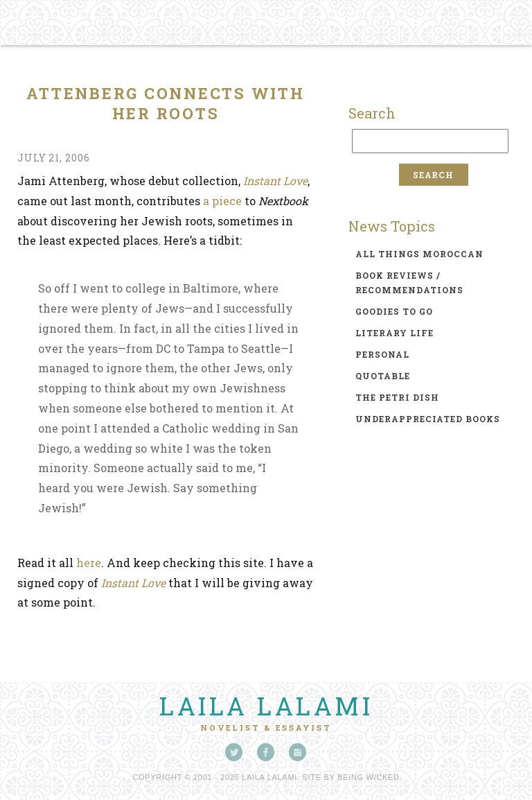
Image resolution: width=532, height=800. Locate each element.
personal (382, 354)
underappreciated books (428, 419)
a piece (224, 201)
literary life (394, 333)
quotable (383, 376)
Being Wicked (369, 777)
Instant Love (275, 181)
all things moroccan (419, 254)
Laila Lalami (266, 706)
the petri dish (397, 397)
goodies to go (394, 311)
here (89, 563)
